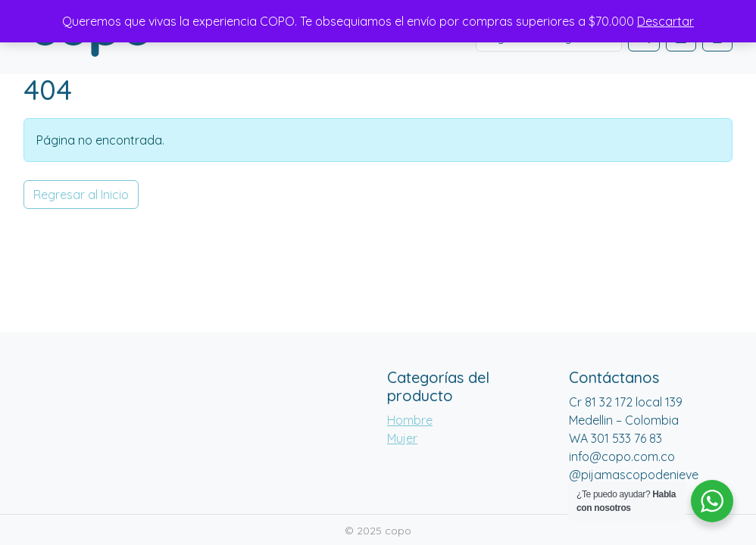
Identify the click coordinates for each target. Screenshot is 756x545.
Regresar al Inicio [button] (81, 195)
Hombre (410, 420)
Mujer (402, 438)
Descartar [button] (665, 21)
